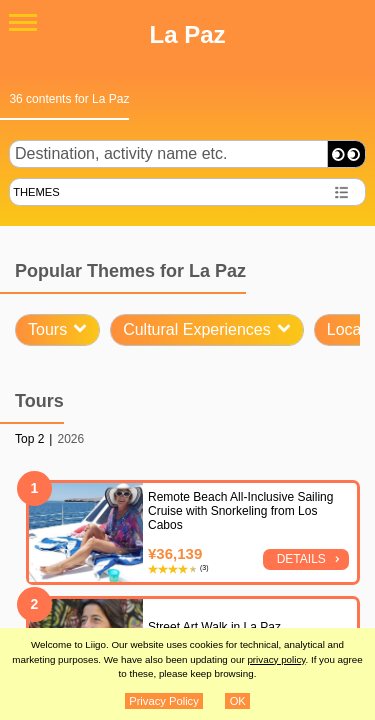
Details (301, 559)
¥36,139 (175, 553)
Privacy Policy (164, 701)
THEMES (36, 192)
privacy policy (276, 659)
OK (238, 701)
